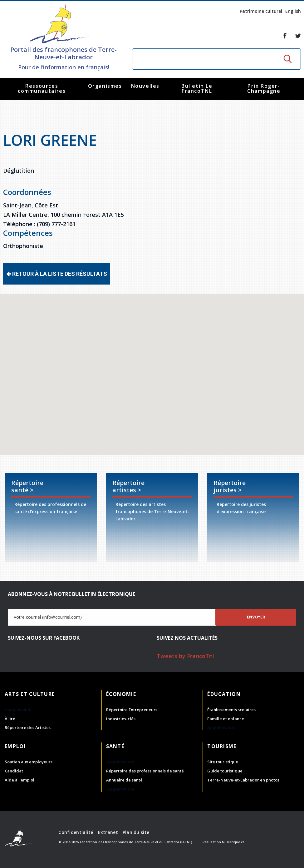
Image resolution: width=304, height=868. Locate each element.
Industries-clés (121, 719)
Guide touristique (225, 771)
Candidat (14, 771)
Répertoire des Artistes (28, 727)
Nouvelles (145, 86)
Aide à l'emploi (20, 780)
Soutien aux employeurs (29, 762)
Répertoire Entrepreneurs (132, 710)
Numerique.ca (233, 842)
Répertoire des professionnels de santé (145, 771)
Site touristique (223, 762)
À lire (10, 719)
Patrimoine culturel (261, 11)
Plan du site (136, 832)
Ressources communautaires (42, 88)
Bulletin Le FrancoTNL (197, 88)
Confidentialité (76, 832)
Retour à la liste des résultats (57, 274)
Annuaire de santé (124, 780)
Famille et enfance (226, 719)
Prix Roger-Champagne (264, 88)
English (293, 11)
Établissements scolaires (231, 710)
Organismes (105, 86)
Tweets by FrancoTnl (185, 656)
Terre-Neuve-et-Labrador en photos (243, 780)
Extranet (108, 832)
